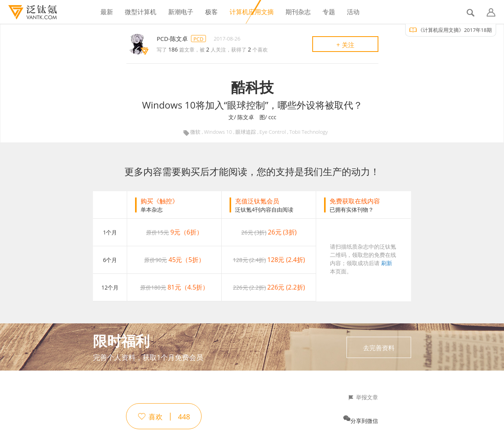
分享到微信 (364, 421)
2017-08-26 (227, 39)
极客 (211, 12)
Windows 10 (218, 132)
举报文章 (367, 397)
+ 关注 (345, 45)
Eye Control (273, 132)
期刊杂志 (298, 12)
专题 (329, 12)
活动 (353, 12)
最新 (107, 12)
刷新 (387, 263)
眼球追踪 (246, 132)
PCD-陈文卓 (172, 39)
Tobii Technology (309, 132)
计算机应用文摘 (252, 12)
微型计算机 (141, 12)
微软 (195, 132)
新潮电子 (181, 12)
